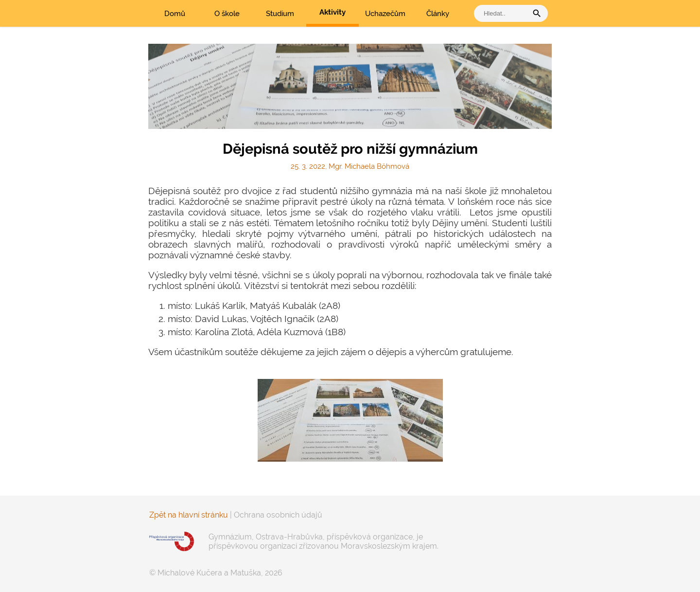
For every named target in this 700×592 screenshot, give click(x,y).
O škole (227, 14)
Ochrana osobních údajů (278, 515)
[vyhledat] (503, 13)
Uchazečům (385, 14)
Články (438, 14)
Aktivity (332, 12)
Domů (175, 14)
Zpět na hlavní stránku (189, 515)
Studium (280, 14)
